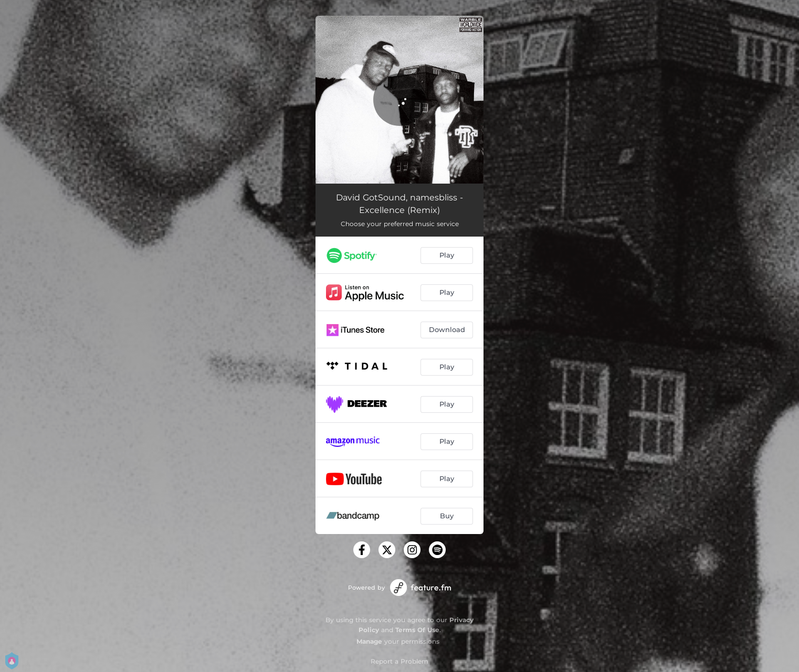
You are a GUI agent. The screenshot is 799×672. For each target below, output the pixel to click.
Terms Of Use (417, 630)
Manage (369, 641)
